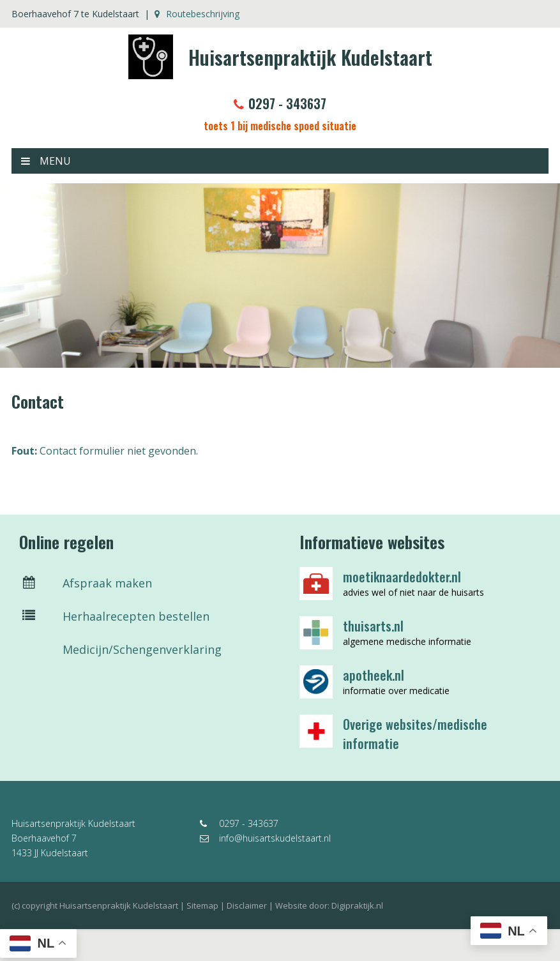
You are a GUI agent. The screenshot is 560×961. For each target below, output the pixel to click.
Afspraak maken (86, 583)
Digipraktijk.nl (357, 905)
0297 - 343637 (280, 103)
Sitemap (202, 905)
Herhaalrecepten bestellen (114, 616)
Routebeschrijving (197, 14)
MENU (46, 161)
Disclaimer (247, 905)
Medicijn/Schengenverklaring (120, 649)
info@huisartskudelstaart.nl (265, 838)
